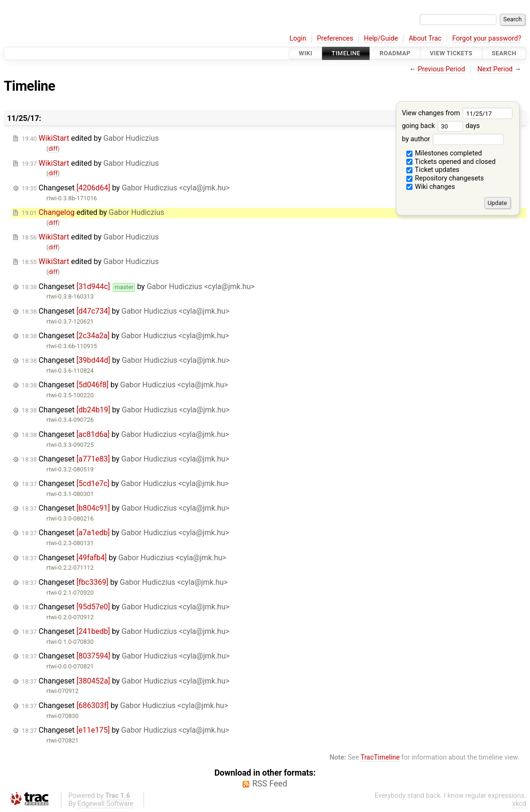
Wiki (306, 53)
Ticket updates (433, 170)
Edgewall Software (105, 804)
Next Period (495, 69)
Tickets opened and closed (451, 162)
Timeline (346, 53)
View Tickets (451, 53)
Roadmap (395, 53)
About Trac (425, 38)
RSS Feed (269, 784)
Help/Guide (381, 38)
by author (452, 139)
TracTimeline (380, 757)
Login (298, 38)
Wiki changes (431, 187)
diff (53, 149)
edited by (90, 138)
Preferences (335, 38)
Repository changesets (445, 178)
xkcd (519, 804)
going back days (441, 126)
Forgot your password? (487, 38)
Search (504, 53)
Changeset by (126, 188)
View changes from (457, 113)
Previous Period (441, 69)
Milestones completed (444, 153)
